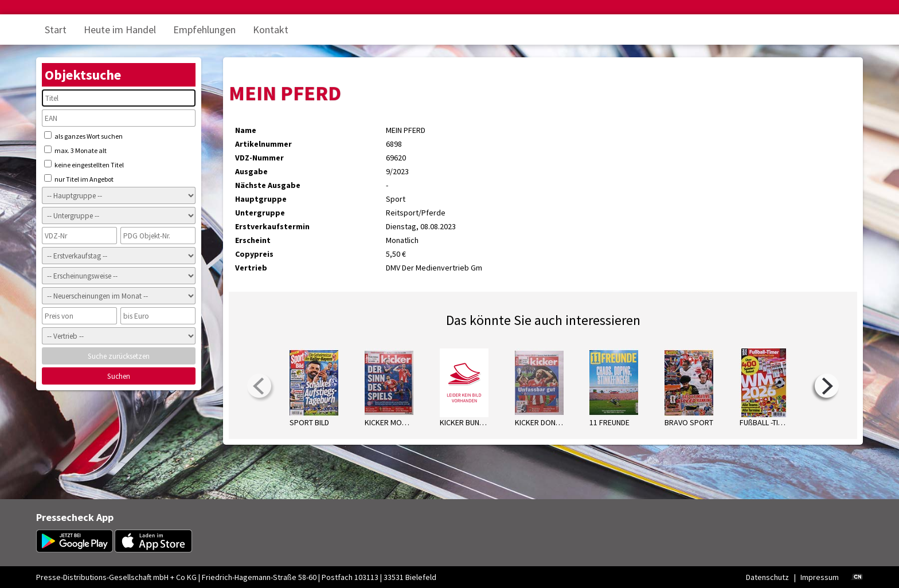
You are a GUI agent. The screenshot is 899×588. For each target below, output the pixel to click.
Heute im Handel (120, 30)
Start (56, 30)
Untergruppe (260, 213)
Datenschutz (767, 577)
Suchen (119, 376)
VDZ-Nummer (259, 158)
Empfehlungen (204, 30)
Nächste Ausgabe (268, 185)
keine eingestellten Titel (84, 164)
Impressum (820, 577)
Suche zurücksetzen (119, 356)
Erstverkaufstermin (272, 226)
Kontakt (271, 30)
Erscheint (253, 240)
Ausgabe (251, 171)
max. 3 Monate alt (75, 150)
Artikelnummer (263, 144)
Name (246, 130)
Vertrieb (251, 268)
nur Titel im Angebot (79, 179)
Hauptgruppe (261, 199)
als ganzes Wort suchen (83, 136)
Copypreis (254, 254)
